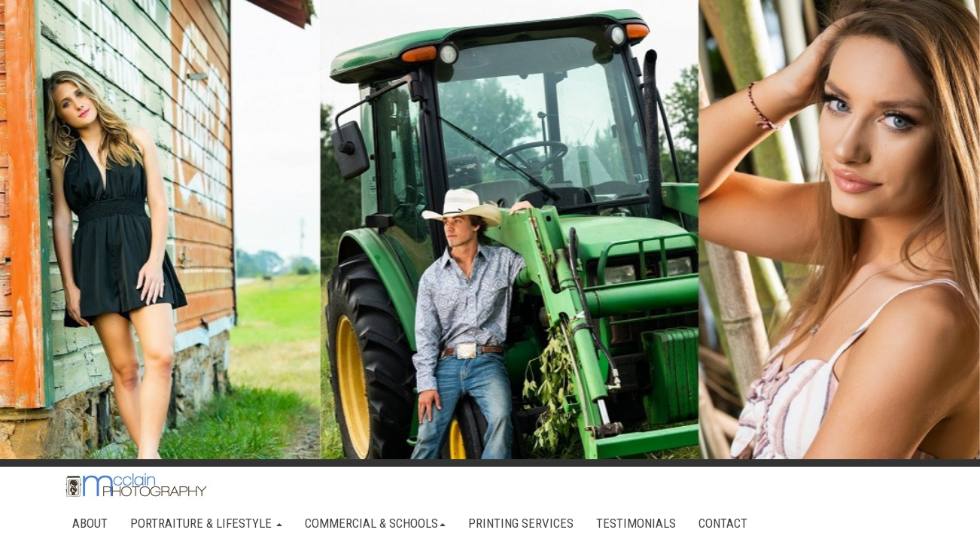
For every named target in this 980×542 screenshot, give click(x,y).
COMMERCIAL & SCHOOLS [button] (375, 523)
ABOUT (90, 523)
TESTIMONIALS (636, 523)
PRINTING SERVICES (521, 523)
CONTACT (723, 523)
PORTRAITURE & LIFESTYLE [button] (206, 523)
